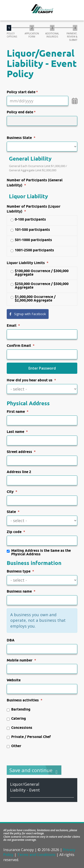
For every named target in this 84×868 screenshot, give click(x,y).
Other (14, 746)
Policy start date (21, 92)
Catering (16, 719)
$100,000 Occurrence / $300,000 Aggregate (39, 273)
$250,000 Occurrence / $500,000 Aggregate (39, 286)
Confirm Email (19, 346)
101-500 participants (30, 230)
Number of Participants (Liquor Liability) (34, 209)
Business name (19, 591)
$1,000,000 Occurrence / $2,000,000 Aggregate (33, 299)
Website (14, 680)
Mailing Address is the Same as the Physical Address (39, 552)
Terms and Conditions (36, 855)
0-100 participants (28, 220)
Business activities (23, 700)
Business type (19, 571)
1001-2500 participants (32, 250)
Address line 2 (19, 472)
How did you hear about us (30, 380)
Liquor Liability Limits (26, 263)
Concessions (19, 728)
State (11, 512)
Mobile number (20, 660)
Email (12, 325)
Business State (19, 138)
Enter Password (42, 368)
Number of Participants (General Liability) (35, 183)
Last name (15, 432)
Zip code (14, 532)
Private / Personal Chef (29, 737)
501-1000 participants (31, 240)
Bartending (19, 710)
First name (16, 412)
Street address (19, 452)
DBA (11, 640)
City (10, 492)
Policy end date (20, 112)
